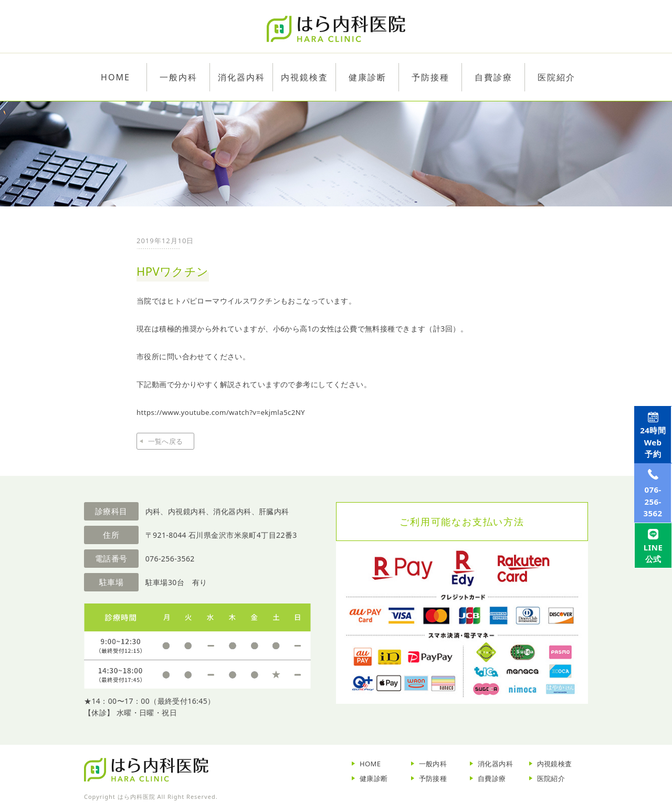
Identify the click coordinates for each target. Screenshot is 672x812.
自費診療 (492, 778)
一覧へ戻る (165, 441)
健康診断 (374, 778)
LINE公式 (650, 607)
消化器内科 (495, 764)
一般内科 (433, 764)
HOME (370, 764)
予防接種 (433, 778)
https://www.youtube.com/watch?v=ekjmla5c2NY (226, 412)
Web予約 (649, 451)
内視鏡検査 (555, 764)
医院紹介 (551, 778)
